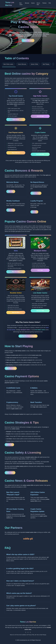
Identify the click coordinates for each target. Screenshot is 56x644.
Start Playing (46, 64)
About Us (12, 635)
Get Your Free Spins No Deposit (28, 336)
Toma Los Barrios (10, 4)
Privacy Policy (31, 635)
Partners (44, 3)
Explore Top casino (28, 40)
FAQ (50, 3)
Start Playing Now (11, 368)
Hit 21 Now (40, 270)
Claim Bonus (16, 120)
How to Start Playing (41, 635)
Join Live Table (40, 311)
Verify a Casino (10, 473)
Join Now (34, 212)
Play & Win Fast (16, 153)
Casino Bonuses (22, 64)
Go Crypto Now (40, 154)
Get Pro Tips (9, 445)
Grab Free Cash (36, 193)
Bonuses (27, 3)
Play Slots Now (16, 272)
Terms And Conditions (21, 635)
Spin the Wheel (16, 312)
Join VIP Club (40, 116)
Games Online (34, 64)
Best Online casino (8, 64)
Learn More (11, 210)
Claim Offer (11, 191)
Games (33, 3)
